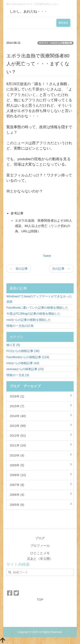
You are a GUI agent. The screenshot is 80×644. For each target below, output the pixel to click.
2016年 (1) (17, 396)
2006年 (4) (17, 495)
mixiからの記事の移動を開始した (29, 320)
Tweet (47, 256)
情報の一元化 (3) (18, 375)
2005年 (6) (17, 505)
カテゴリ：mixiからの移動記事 (55, 43)
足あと (32, 559)
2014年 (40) (18, 416)
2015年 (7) (17, 406)
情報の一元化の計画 (20, 326)
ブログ (40, 538)
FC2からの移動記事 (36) (23, 351)
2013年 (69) (18, 426)
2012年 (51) (18, 436)
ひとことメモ (40, 553)
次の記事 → (61, 269)
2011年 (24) (18, 445)
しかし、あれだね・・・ (29, 11)
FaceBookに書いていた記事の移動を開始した (37, 308)
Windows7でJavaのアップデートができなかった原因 (39, 299)
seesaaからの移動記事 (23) (25, 369)
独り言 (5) (13, 345)
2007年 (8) (17, 485)
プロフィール (40, 546)
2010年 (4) (17, 455)
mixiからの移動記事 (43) (23, 363)
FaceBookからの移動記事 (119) (28, 357)
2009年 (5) (17, 465)
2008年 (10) (18, 475)
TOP (40, 600)
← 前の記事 (19, 269)
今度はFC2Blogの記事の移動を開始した (33, 314)
